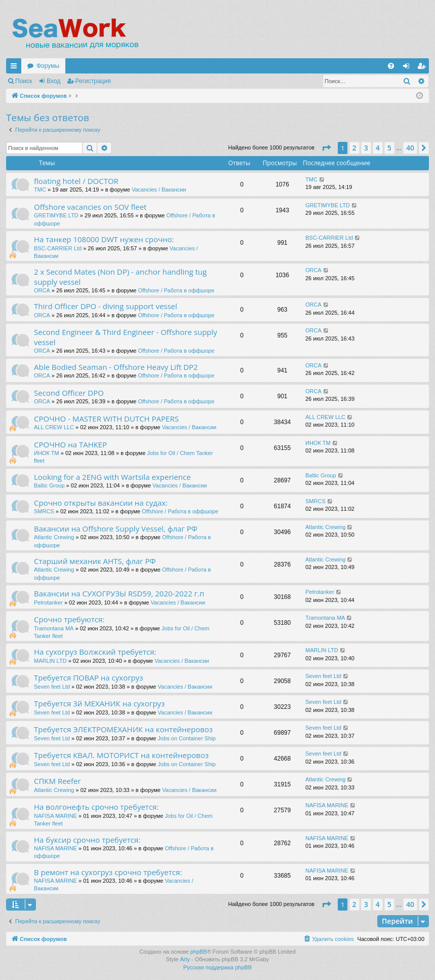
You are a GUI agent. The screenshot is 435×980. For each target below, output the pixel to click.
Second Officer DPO (69, 393)
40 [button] (410, 148)
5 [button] (389, 148)
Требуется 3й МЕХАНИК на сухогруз (99, 703)
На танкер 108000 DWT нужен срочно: (104, 239)
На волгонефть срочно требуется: (96, 807)
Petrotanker (48, 602)
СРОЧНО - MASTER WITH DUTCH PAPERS (106, 419)
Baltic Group (49, 485)
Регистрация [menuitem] (423, 68)
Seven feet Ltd (52, 687)
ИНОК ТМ (47, 453)
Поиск (24, 81)
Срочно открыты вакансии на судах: (101, 503)
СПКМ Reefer (57, 781)
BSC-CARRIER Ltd (58, 248)
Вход (53, 81)
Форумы (48, 66)
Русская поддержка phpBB (217, 967)
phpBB (199, 952)
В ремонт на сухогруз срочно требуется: (108, 872)
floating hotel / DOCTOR (76, 181)
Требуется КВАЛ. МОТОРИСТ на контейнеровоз (121, 755)
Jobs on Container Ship (187, 738)
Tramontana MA (54, 628)
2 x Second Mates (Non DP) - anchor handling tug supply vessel (120, 276)
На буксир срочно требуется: (87, 840)
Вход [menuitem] (408, 68)
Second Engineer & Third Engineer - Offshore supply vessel (126, 337)
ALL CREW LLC (54, 427)
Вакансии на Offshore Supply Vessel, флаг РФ (116, 529)
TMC (40, 190)
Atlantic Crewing (54, 537)
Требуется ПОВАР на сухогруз (89, 677)
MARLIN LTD (50, 661)
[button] (326, 148)
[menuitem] (391, 66)
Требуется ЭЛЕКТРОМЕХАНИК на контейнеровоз (123, 729)
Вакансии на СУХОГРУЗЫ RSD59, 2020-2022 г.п (119, 593)
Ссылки (16, 68)
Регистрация (93, 81)
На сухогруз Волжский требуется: (95, 652)
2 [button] (354, 148)
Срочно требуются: (69, 619)
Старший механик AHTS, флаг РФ (95, 561)
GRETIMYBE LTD (56, 215)
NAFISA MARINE (55, 816)
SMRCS (44, 511)
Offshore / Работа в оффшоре (176, 290)
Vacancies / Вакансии (159, 190)
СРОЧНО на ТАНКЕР (70, 444)
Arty (185, 959)
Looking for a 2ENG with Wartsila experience (112, 477)
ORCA (42, 290)
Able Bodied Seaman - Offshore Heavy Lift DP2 (116, 367)
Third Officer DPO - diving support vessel (106, 306)
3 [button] (366, 148)
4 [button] (378, 148)
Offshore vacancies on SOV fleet (90, 207)
